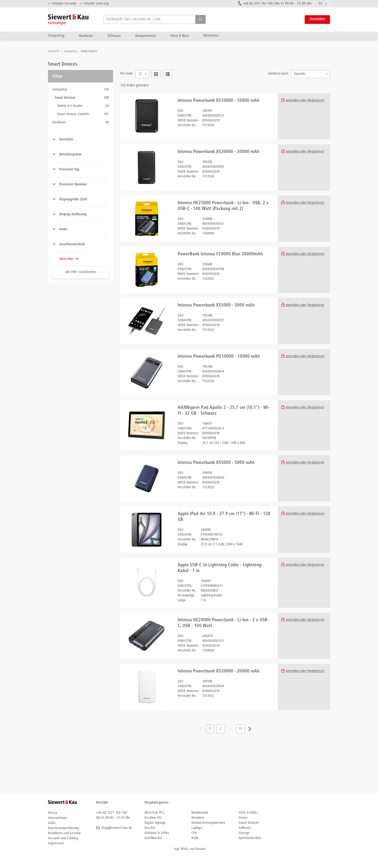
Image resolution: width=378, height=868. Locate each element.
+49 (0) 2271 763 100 (258, 4)
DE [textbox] (321, 4)
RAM (195, 838)
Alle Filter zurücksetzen (81, 272)
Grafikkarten (153, 838)
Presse (53, 813)
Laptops (197, 828)
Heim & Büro (180, 36)
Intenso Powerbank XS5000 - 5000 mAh (216, 306)
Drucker (150, 828)
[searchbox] (155, 19)
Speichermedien (250, 838)
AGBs (52, 823)
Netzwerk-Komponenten (208, 823)
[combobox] (322, 4)
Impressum (56, 843)
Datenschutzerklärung (63, 828)
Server (243, 818)
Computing (56, 36)
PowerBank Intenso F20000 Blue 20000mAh (220, 254)
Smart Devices (89, 52)
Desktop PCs (153, 818)
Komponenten (146, 36)
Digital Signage (155, 823)
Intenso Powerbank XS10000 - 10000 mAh (219, 101)
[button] (200, 19)
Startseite (54, 52)
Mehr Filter (67, 259)
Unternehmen (57, 818)
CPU (194, 833)
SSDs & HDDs (248, 813)
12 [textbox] (140, 74)
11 (241, 729)
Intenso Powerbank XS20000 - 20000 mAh (219, 152)
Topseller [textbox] (300, 74)
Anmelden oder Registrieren (305, 101)
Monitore (198, 818)
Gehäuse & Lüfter (157, 833)
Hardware (86, 36)
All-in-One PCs (154, 813)
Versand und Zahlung (63, 838)
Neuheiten (211, 36)
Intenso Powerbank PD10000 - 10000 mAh (219, 357)
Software (114, 36)
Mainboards (200, 813)
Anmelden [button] (317, 19)
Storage (244, 833)
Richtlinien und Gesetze (64, 833)
